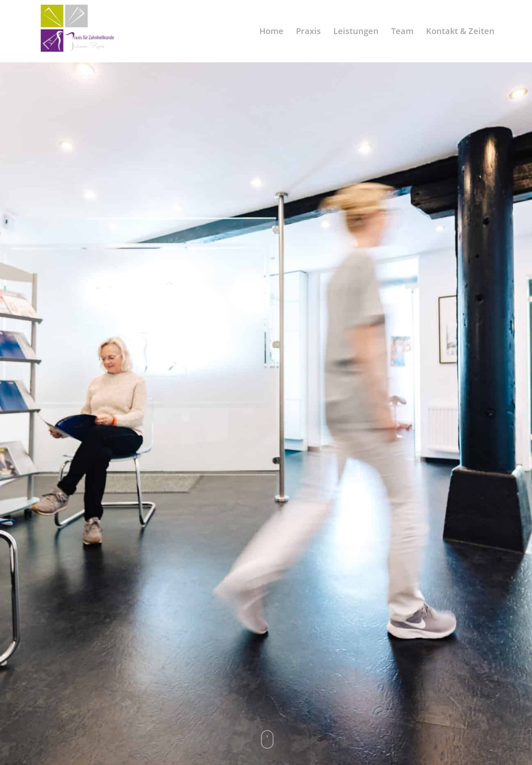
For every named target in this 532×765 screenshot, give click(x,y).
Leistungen (356, 31)
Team (402, 31)
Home (271, 31)
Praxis (308, 31)
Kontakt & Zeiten (460, 31)
